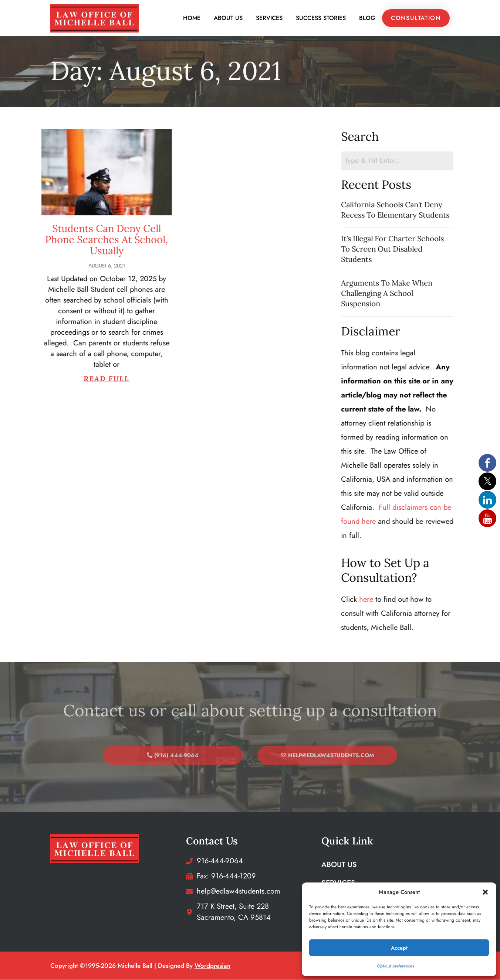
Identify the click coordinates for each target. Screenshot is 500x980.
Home (192, 18)
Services (269, 18)
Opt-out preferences (396, 966)
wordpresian (212, 966)
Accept (399, 948)
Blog (367, 18)
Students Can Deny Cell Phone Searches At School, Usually (81, 240)
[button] (485, 892)
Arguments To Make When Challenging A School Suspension (398, 293)
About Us (228, 18)
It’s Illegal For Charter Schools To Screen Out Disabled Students (403, 249)
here (377, 600)
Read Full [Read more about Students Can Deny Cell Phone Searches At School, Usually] (81, 379)
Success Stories (321, 18)
